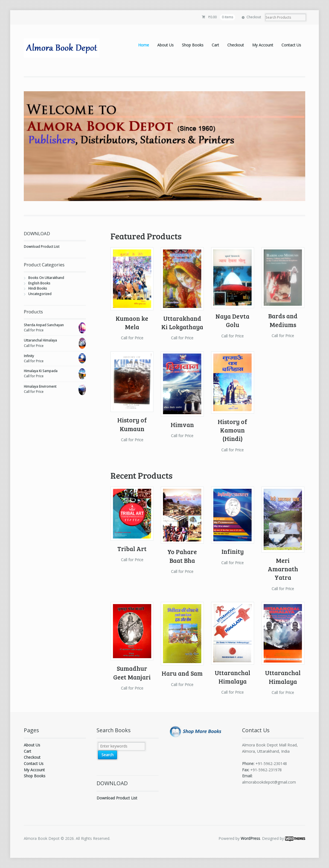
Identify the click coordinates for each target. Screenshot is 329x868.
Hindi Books (38, 288)
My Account (263, 45)
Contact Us (291, 45)
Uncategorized (40, 294)
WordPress (250, 838)
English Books (39, 283)
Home (144, 45)
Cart (215, 45)
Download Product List (42, 247)
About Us (165, 45)
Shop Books (193, 45)
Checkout (254, 17)
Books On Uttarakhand (46, 278)
